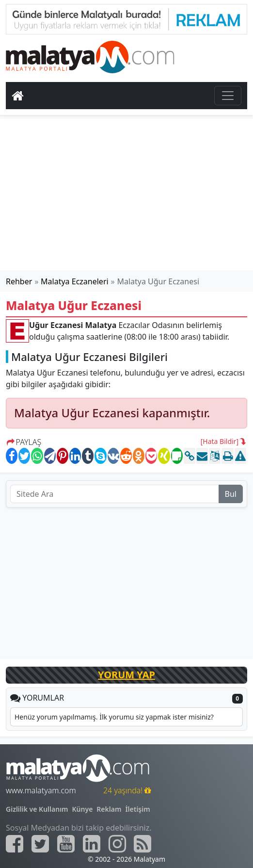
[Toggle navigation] (228, 96)
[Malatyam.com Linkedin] (92, 844)
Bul (231, 494)
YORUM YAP (126, 675)
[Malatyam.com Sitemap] (142, 844)
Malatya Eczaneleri (75, 281)
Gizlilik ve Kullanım (37, 809)
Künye (83, 809)
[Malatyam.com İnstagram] (117, 844)
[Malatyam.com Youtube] (66, 844)
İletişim (137, 809)
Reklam (109, 809)
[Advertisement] (126, 195)
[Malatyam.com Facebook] (15, 844)
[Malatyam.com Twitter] (40, 844)
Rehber (19, 281)
